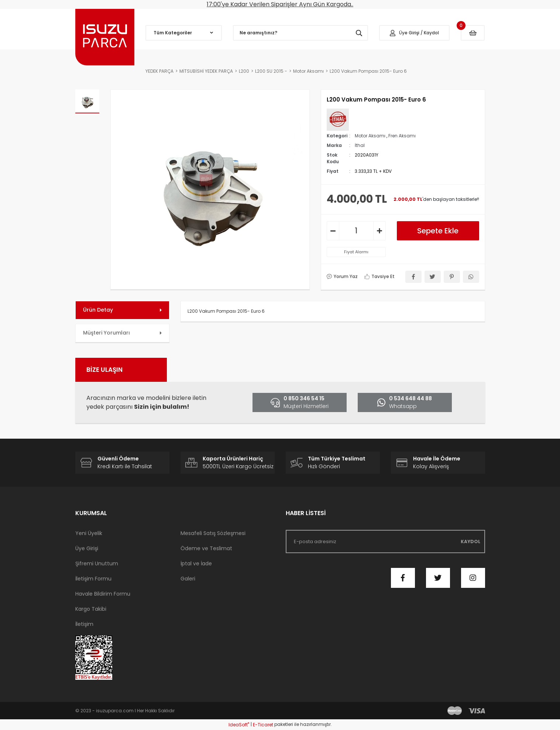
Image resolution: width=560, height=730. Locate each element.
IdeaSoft (239, 725)
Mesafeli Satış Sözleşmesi (213, 533)
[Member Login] (415, 33)
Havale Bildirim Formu (103, 594)
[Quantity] (356, 231)
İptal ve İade (196, 563)
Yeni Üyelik (89, 533)
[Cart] (473, 33)
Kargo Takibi (91, 609)
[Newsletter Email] (385, 541)
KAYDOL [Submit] (470, 541)
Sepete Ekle (438, 231)
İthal (360, 145)
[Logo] (105, 37)
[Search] (300, 33)
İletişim (84, 624)
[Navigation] (184, 33)
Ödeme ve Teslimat (206, 548)
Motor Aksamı (370, 136)
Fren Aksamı (402, 136)
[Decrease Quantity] (333, 231)
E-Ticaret (263, 725)
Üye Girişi (87, 548)
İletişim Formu (93, 579)
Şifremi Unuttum (97, 563)
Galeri (188, 579)
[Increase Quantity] (379, 231)
